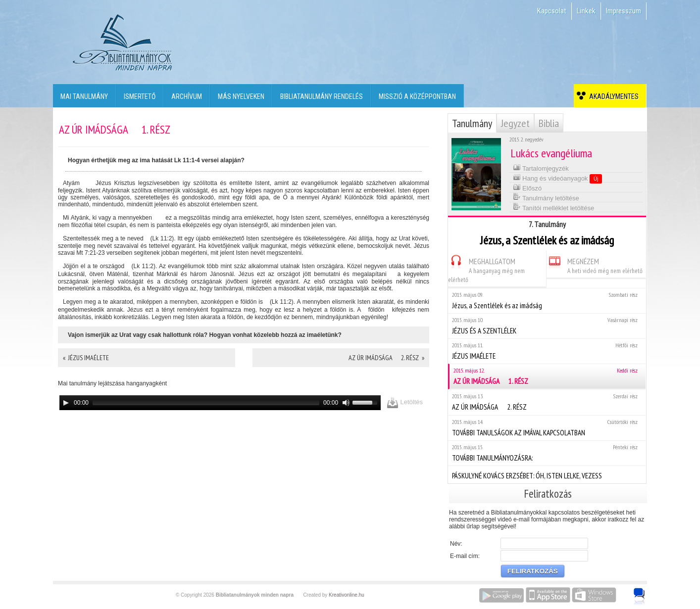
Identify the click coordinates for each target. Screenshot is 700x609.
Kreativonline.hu (347, 595)
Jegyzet (515, 123)
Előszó (527, 187)
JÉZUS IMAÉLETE (547, 351)
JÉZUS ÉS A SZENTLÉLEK (547, 326)
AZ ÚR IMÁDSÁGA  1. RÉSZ (548, 376)
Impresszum (624, 11)
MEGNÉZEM (595, 264)
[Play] (66, 403)
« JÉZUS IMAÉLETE (86, 358)
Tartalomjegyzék (541, 167)
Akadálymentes (612, 96)
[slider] (206, 403)
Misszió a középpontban (417, 96)
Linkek (586, 11)
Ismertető (140, 96)
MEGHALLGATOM (486, 269)
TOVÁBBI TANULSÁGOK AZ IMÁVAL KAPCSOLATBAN (547, 428)
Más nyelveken (241, 96)
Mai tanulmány (84, 96)
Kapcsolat (552, 11)
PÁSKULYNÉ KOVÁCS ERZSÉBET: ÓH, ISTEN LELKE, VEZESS (547, 474)
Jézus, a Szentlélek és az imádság (547, 301)
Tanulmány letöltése (546, 197)
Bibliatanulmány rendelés (322, 96)
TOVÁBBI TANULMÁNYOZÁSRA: (547, 453)
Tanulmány (472, 123)
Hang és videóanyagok (558, 178)
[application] (220, 403)
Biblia (549, 123)
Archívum (187, 96)
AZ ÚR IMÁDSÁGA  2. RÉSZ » (386, 358)
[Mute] (346, 403)
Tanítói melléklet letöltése (554, 207)
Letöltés (405, 402)
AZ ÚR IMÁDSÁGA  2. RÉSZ (547, 402)
